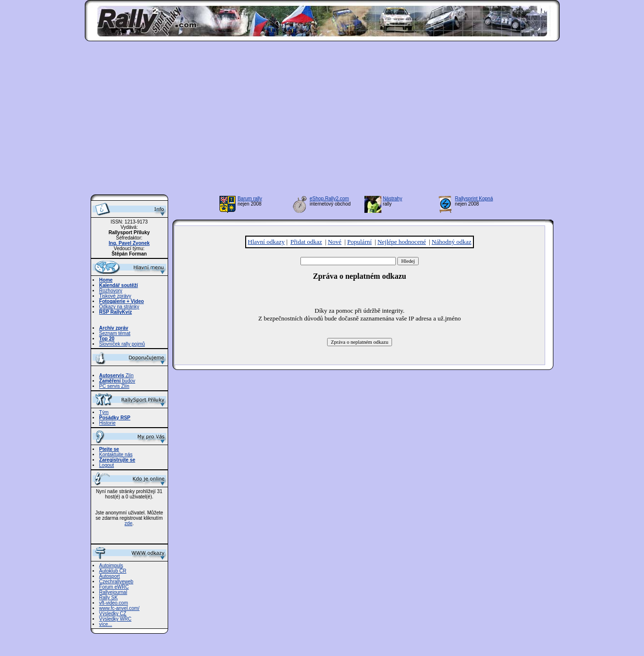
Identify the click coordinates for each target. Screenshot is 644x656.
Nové (334, 242)
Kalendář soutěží (119, 285)
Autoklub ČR (113, 571)
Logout (107, 465)
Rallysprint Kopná (474, 199)
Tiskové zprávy (115, 296)
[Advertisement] (322, 121)
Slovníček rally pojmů (122, 344)
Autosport (110, 576)
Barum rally (250, 199)
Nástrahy (393, 199)
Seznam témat (115, 333)
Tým (104, 412)
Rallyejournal (113, 592)
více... (106, 624)
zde (128, 523)
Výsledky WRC (116, 619)
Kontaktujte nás (116, 455)
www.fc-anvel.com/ (119, 608)
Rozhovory (111, 291)
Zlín (117, 376)
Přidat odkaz (306, 242)
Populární (360, 242)
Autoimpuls (111, 566)
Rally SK (109, 598)
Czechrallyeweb (117, 582)
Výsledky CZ (113, 614)
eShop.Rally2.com (329, 199)
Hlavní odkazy (266, 242)
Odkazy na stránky (119, 307)
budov (118, 381)
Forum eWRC (114, 587)
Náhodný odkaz (452, 242)
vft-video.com (114, 603)
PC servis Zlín (114, 386)
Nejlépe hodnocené (402, 242)
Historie (108, 423)
